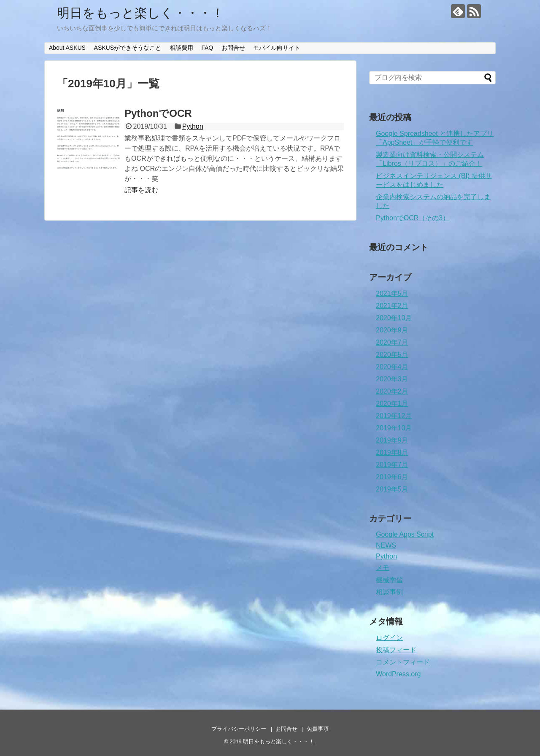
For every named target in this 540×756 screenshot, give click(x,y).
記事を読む (141, 190)
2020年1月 (392, 404)
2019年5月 (392, 489)
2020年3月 (392, 379)
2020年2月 (392, 391)
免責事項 (318, 729)
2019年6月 (392, 477)
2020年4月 (392, 367)
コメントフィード (403, 662)
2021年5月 (392, 293)
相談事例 (389, 592)
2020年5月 (392, 355)
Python (193, 126)
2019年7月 (392, 465)
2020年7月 (392, 342)
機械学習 (389, 580)
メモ (383, 568)
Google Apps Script (405, 534)
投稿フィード (396, 650)
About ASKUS (67, 48)
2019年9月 (392, 440)
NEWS (386, 545)
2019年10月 (394, 428)
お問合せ (233, 48)
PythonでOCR (158, 113)
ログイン (389, 638)
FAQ (207, 48)
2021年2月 (392, 306)
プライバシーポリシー (239, 729)
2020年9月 (392, 330)
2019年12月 (394, 416)
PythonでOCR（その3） (413, 218)
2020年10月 (394, 318)
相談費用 (181, 48)
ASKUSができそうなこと (128, 48)
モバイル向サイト (277, 48)
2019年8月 (392, 452)
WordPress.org (398, 674)
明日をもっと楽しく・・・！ (140, 13)
